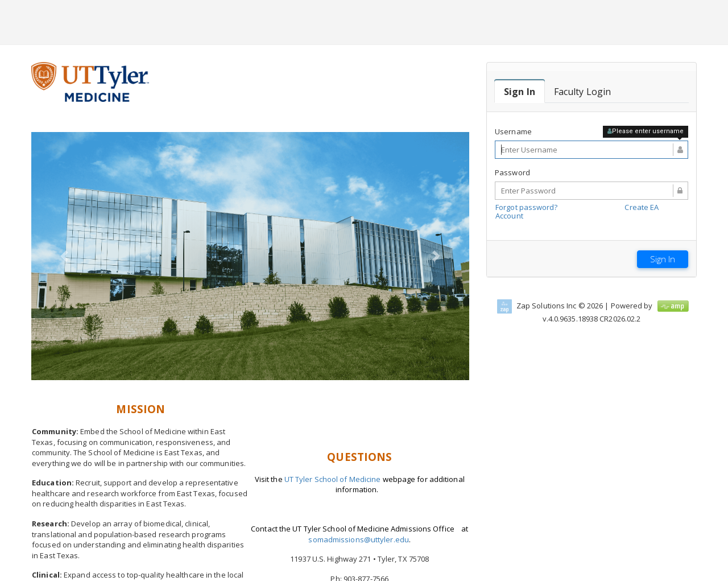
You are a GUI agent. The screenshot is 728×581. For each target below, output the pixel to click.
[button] (64, 256)
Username (513, 131)
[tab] (520, 92)
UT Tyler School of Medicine (333, 479)
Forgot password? (527, 207)
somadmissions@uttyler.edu (359, 539)
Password (512, 172)
